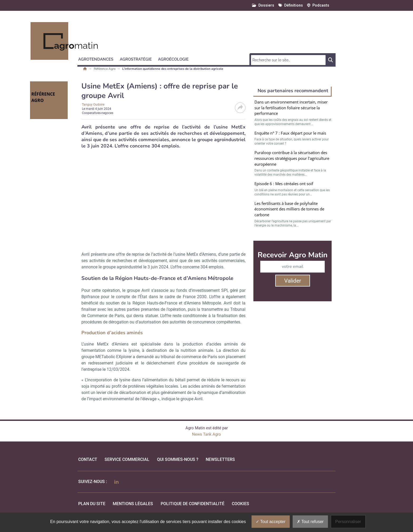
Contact (88, 459)
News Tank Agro (206, 434)
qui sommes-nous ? (178, 459)
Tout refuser (310, 522)
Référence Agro (105, 69)
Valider (293, 281)
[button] (98, 58)
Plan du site (92, 504)
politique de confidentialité (193, 504)
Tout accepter (271, 522)
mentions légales (133, 504)
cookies (240, 504)
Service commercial (127, 459)
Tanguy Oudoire (93, 105)
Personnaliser (348, 522)
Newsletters (220, 459)
